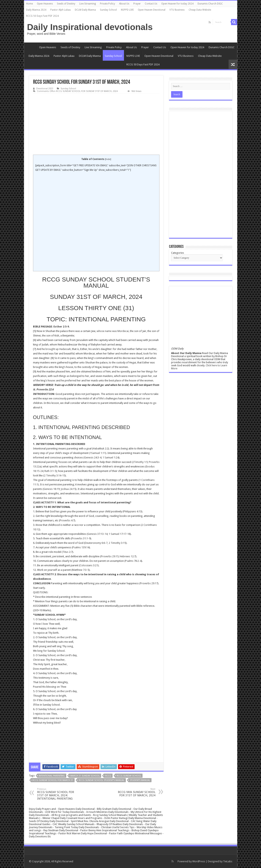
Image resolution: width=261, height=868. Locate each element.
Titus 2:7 (67, 552)
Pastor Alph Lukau (61, 10)
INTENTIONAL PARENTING (52, 776)
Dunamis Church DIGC (210, 4)
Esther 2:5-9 (61, 327)
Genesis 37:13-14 (97, 534)
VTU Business (177, 10)
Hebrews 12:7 (128, 556)
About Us (124, 4)
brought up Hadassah (58, 349)
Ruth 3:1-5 (50, 471)
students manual (140, 780)
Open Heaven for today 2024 (177, 4)
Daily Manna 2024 (36, 10)
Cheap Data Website (200, 10)
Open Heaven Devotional (152, 10)
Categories (178, 253)
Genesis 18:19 (51, 489)
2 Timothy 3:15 (117, 543)
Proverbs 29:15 (110, 556)
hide (108, 159)
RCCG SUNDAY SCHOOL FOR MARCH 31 (53, 780)
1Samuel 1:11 (98, 453)
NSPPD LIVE (127, 10)
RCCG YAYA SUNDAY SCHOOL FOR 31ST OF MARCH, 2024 (134, 792)
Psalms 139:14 (81, 547)
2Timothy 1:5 (140, 462)
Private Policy (107, 4)
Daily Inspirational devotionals (90, 27)
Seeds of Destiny (66, 4)
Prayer (137, 4)
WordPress (199, 861)
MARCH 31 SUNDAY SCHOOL (85, 776)
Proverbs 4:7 (67, 520)
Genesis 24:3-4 (93, 457)
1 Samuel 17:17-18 (119, 534)
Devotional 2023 (45, 89)
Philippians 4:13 (132, 511)
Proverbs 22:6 (45, 389)
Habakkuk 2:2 (101, 449)
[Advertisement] (96, 124)
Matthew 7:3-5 (81, 570)
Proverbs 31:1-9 (81, 538)
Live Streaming (88, 4)
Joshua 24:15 (68, 489)
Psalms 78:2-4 (133, 561)
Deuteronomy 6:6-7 (96, 543)
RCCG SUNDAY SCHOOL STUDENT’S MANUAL (102, 780)
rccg (108, 776)
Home (29, 4)
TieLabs (228, 861)
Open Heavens (45, 4)
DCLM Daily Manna (85, 10)
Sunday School (108, 10)
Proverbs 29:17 (149, 583)
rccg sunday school (129, 776)
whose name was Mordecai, (113, 331)
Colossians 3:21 (89, 565)
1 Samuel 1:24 (111, 457)
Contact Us (151, 4)
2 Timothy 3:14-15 (55, 475)
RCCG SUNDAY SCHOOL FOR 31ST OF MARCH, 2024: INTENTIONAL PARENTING (58, 794)
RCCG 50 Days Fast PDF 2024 (42, 16)
